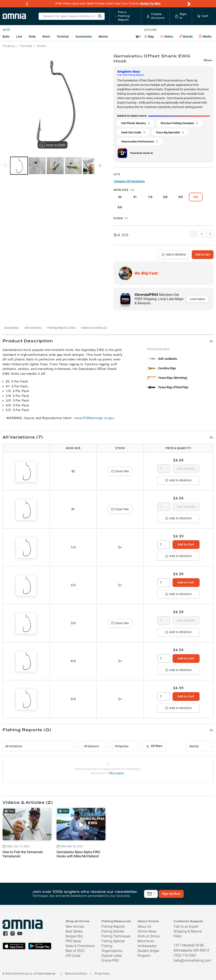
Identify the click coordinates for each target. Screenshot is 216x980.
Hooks (41, 46)
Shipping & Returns (188, 931)
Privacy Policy (102, 974)
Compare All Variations (129, 181)
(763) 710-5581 (185, 955)
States (167, 37)
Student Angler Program (148, 953)
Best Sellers (74, 931)
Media (205, 37)
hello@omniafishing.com (192, 960)
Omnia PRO (110, 960)
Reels (46, 37)
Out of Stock (186, 469)
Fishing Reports (113, 927)
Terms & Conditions (76, 974)
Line (19, 37)
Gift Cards (73, 956)
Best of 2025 (75, 951)
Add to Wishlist (174, 254)
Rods (32, 37)
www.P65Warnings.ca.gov (94, 418)
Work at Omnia (149, 936)
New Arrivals (75, 927)
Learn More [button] (197, 299)
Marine (103, 37)
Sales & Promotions (80, 946)
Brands (186, 37)
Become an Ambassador (147, 943)
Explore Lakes (112, 956)
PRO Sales (73, 941)
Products (9, 46)
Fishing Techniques (116, 936)
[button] (108, 341)
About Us (144, 927)
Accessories (84, 37)
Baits (6, 37)
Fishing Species (113, 941)
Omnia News (147, 931)
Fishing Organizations (112, 948)
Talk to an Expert (186, 927)
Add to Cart (203, 254)
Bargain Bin (74, 936)
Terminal (63, 37)
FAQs (178, 936)
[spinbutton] (164, 469)
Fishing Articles (113, 931)
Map (149, 37)
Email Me (120, 471)
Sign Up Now (191, 894)
